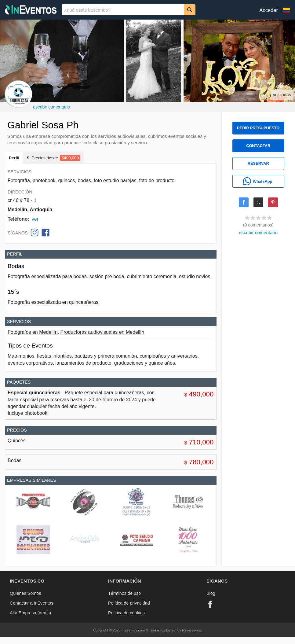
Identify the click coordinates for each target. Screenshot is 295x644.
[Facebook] (210, 604)
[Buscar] (190, 10)
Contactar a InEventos (31, 603)
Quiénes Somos (25, 593)
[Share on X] (258, 202)
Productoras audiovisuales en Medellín (102, 332)
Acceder (269, 10)
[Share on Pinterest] (273, 202)
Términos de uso (124, 593)
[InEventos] (31, 11)
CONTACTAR (258, 146)
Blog (211, 593)
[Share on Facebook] (244, 202)
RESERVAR (258, 163)
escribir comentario (52, 107)
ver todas (282, 95)
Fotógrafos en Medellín (33, 332)
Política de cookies (126, 613)
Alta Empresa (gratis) (30, 613)
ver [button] (35, 219)
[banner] (147, 10)
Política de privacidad (129, 603)
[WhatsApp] (258, 181)
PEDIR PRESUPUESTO (258, 128)
